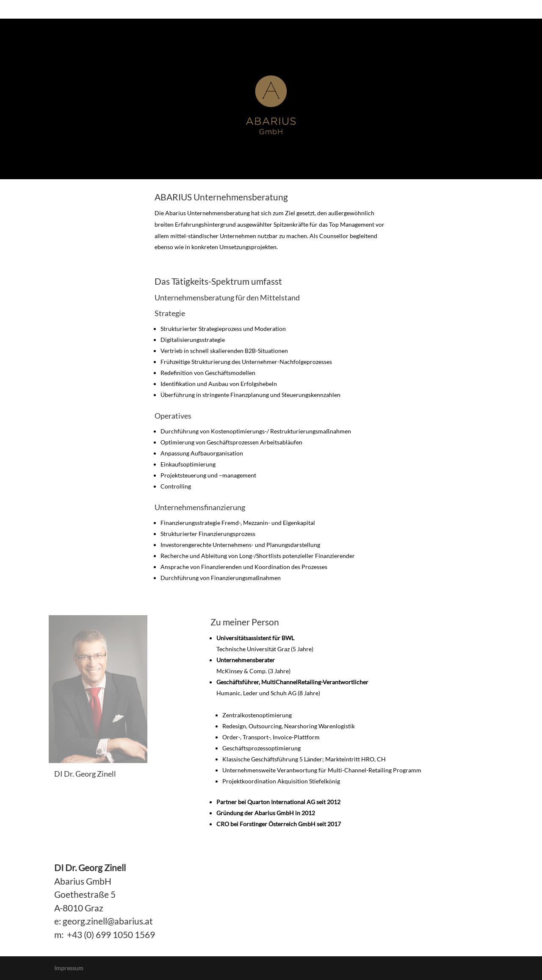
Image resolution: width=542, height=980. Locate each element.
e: (58, 921)
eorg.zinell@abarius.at (110, 921)
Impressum (69, 968)
